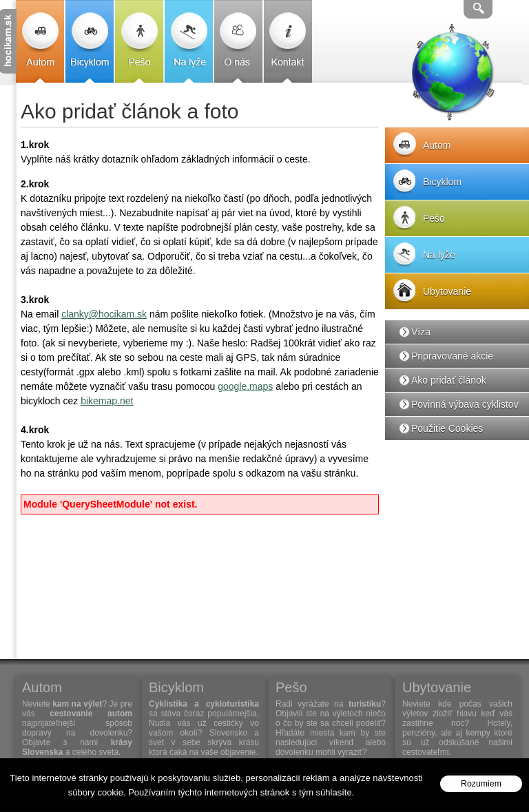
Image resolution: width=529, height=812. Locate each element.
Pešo (139, 41)
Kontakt (288, 41)
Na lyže (189, 41)
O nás (238, 41)
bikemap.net (107, 401)
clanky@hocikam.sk (104, 314)
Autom (40, 41)
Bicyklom (90, 41)
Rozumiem (481, 784)
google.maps (245, 386)
